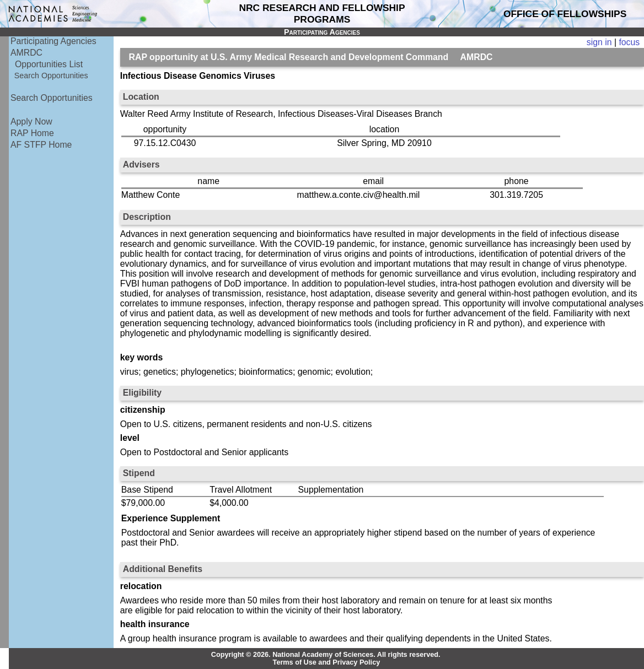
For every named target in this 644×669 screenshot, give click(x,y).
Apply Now (31, 122)
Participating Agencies (53, 41)
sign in (599, 42)
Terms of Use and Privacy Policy (327, 662)
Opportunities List (49, 64)
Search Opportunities (51, 75)
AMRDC (26, 53)
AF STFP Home (41, 145)
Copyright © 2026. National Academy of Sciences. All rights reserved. (326, 655)
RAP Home (32, 133)
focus (629, 42)
